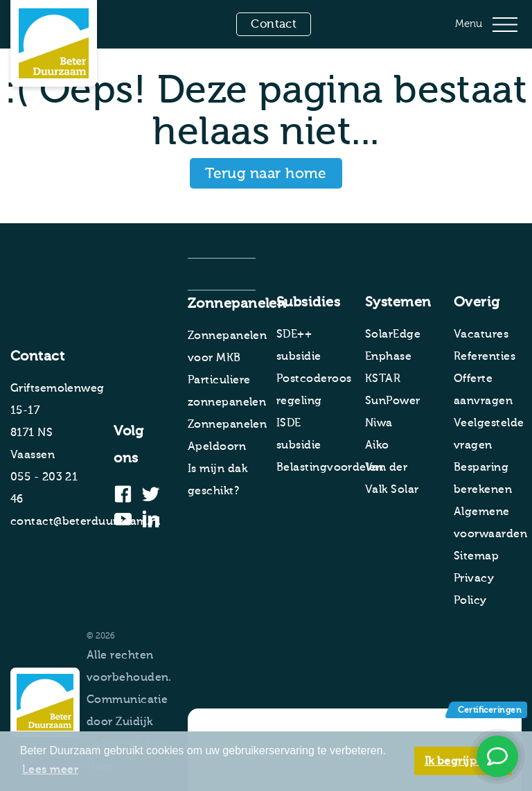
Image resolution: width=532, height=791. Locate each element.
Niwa (379, 423)
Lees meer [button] (50, 770)
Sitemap (476, 556)
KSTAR (383, 379)
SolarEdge (393, 334)
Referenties (485, 356)
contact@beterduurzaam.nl (86, 521)
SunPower (393, 401)
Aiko (377, 445)
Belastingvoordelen (330, 467)
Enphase (388, 356)
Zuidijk (134, 722)
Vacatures (481, 334)
